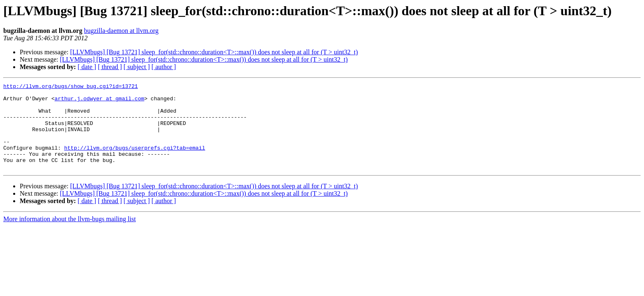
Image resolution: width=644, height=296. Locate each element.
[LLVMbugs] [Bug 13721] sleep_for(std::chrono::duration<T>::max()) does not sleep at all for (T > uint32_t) (214, 52)
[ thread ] (110, 67)
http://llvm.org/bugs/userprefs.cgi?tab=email (135, 161)
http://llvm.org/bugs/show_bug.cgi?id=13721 (71, 87)
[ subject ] (137, 67)
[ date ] (87, 67)
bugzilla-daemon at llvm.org (121, 31)
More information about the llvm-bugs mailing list (70, 236)
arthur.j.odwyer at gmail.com (99, 102)
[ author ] (164, 67)
